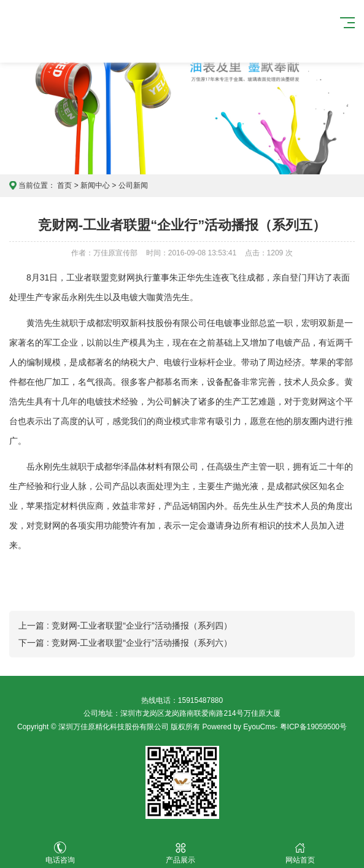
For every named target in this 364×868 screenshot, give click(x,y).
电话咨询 (60, 853)
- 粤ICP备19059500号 (311, 727)
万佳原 (83, 31)
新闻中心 (95, 185)
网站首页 (300, 853)
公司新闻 (133, 185)
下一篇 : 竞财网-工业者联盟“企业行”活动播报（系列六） (125, 643)
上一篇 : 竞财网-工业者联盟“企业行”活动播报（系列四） (125, 626)
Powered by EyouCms (238, 727)
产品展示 (180, 853)
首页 (64, 185)
